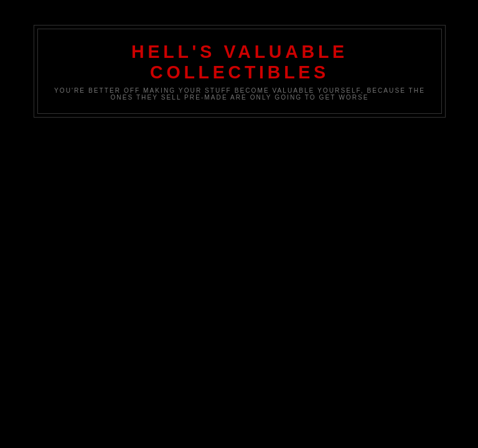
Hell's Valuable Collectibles (240, 62)
